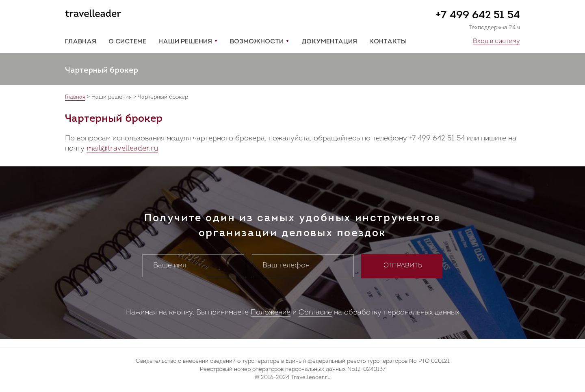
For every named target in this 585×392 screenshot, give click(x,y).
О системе (127, 42)
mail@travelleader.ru (122, 149)
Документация (329, 42)
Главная (81, 42)
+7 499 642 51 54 (478, 16)
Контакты (388, 42)
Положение (271, 313)
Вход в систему (496, 41)
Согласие (315, 313)
